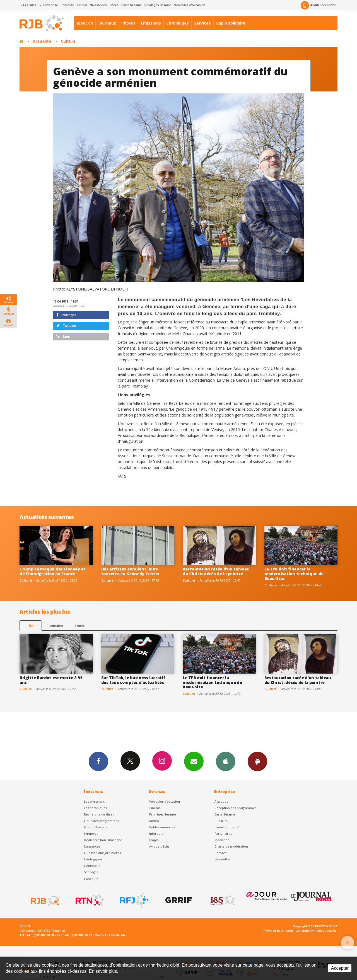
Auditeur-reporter (318, 5)
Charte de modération (231, 846)
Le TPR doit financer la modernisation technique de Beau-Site (294, 574)
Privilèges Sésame (158, 5)
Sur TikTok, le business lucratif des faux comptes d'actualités (133, 680)
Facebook (98, 761)
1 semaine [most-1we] (55, 625)
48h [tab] (31, 625)
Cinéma (155, 808)
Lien (63, 336)
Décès (114, 5)
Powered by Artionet (278, 931)
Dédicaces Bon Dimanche (103, 840)
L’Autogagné (93, 859)
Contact (220, 853)
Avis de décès (159, 846)
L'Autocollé (92, 866)
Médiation (222, 840)
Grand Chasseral (96, 827)
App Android (257, 761)
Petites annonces (162, 827)
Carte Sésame (132, 5)
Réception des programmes (235, 808)
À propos (221, 801)
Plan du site (117, 935)
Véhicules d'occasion (190, 5)
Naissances (98, 5)
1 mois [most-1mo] (79, 625)
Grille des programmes (101, 821)
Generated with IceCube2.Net (317, 931)
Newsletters (194, 761)
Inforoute (67, 5)
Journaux (107, 23)
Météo (154, 821)
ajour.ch (85, 23)
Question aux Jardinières (102, 853)
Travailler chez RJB (228, 827)
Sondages (91, 872)
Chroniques (178, 23)
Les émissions (94, 801)
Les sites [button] (28, 5)
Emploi (82, 5)
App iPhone (226, 761)
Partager (66, 315)
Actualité (42, 41)
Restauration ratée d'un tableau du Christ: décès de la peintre (216, 571)
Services (202, 23)
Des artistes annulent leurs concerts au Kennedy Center (131, 571)
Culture (68, 41)
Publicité (221, 821)
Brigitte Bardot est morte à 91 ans (51, 680)
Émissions (151, 23)
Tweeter (66, 326)
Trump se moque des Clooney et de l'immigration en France (53, 571)
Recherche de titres (99, 814)
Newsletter (223, 859)
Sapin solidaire (231, 23)
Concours (91, 879)
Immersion (92, 833)
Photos (128, 23)
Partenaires (223, 833)
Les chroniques (95, 808)
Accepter (340, 968)
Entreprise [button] (49, 5)
